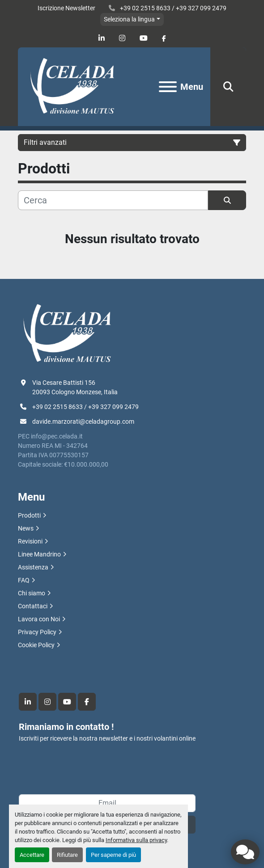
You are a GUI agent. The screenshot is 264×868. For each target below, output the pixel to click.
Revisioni (30, 541)
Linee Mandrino (39, 554)
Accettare (32, 855)
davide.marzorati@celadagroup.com (83, 421)
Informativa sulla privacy (136, 840)
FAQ (24, 580)
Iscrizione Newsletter (66, 8)
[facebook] (164, 38)
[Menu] (168, 87)
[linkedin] (102, 38)
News (26, 528)
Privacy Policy (37, 632)
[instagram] (122, 38)
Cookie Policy (36, 645)
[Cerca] (113, 200)
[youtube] (144, 38)
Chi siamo (32, 593)
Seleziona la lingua (129, 19)
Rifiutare (67, 855)
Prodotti (29, 515)
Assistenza (33, 567)
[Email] (107, 803)
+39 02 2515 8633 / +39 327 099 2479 (172, 8)
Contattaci (33, 606)
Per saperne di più (113, 855)
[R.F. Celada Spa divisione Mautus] (67, 333)
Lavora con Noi (39, 619)
